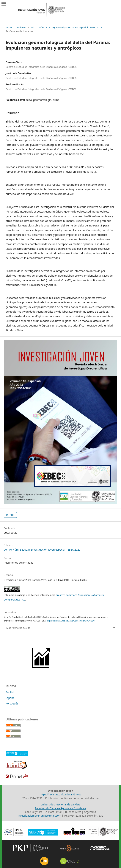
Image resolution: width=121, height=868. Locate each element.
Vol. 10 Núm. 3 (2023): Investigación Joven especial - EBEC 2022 (66, 27)
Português (12, 703)
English (10, 692)
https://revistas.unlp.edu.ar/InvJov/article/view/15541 (71, 621)
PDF (12, 515)
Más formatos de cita (18, 628)
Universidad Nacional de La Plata (60, 804)
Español (10, 698)
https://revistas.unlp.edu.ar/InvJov (60, 794)
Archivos (21, 27)
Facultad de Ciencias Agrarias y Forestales (60, 808)
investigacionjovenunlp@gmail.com (39, 816)
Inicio (9, 27)
